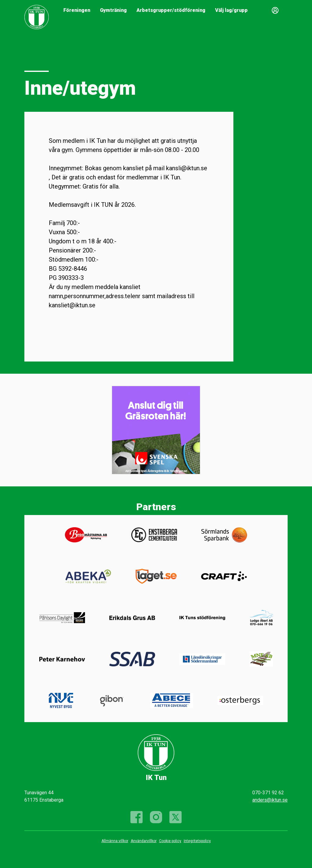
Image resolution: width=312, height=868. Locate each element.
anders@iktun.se (270, 800)
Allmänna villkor (115, 841)
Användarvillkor (144, 841)
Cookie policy (170, 841)
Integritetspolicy (197, 841)
